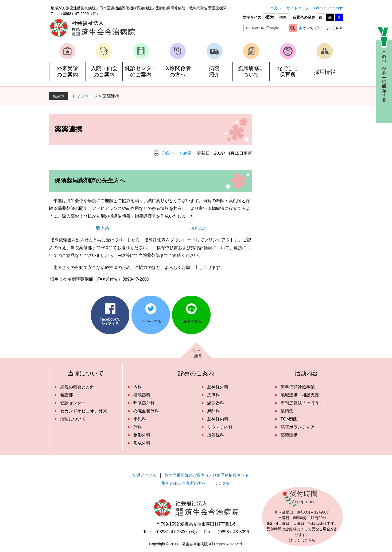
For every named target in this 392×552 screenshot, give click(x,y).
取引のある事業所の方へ (184, 483)
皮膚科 (214, 395)
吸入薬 (103, 228)
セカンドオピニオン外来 (84, 411)
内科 (138, 387)
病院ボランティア (298, 427)
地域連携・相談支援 (300, 395)
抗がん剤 (199, 228)
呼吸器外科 (144, 403)
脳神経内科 (218, 419)
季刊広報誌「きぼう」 (302, 403)
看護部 (67, 395)
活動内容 (306, 373)
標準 (283, 17)
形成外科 (142, 443)
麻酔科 (214, 411)
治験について (73, 419)
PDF (340, 28)
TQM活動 (290, 419)
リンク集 (222, 483)
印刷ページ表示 (177, 153)
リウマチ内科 (220, 427)
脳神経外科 (218, 387)
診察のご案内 (196, 373)
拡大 (270, 17)
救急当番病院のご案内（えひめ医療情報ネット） (209, 475)
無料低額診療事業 (298, 387)
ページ (325, 28)
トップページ (85, 96)
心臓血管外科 (146, 411)
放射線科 (216, 435)
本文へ (276, 8)
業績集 (287, 411)
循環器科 (142, 395)
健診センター (73, 403)
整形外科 (142, 435)
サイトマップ (298, 8)
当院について (86, 373)
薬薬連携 (289, 435)
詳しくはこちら (302, 540)
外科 (138, 427)
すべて (308, 28)
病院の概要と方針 (77, 387)
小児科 (140, 419)
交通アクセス (144, 475)
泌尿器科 (216, 403)
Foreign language (329, 8)
